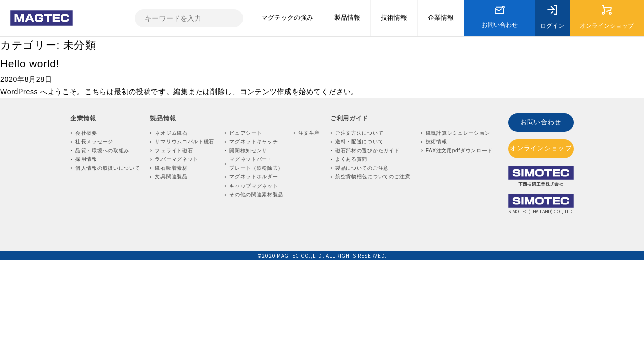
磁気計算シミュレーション (458, 133)
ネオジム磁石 (171, 133)
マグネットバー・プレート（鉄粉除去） (256, 164)
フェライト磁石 (174, 151)
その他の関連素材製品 (256, 194)
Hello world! (30, 64)
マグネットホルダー (254, 177)
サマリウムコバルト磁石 (185, 142)
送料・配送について (359, 142)
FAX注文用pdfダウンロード (459, 151)
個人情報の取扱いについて (108, 168)
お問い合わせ (541, 121)
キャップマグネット (254, 186)
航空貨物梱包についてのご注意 (373, 177)
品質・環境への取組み (102, 151)
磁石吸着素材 (171, 168)
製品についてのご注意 (362, 168)
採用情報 (86, 159)
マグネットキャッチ (254, 142)
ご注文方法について (359, 133)
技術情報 (436, 142)
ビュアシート (246, 133)
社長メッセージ (94, 142)
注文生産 (309, 133)
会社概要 (86, 133)
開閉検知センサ (248, 151)
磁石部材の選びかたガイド (367, 151)
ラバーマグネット (177, 159)
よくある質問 (351, 159)
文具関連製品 (171, 177)
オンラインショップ (541, 146)
